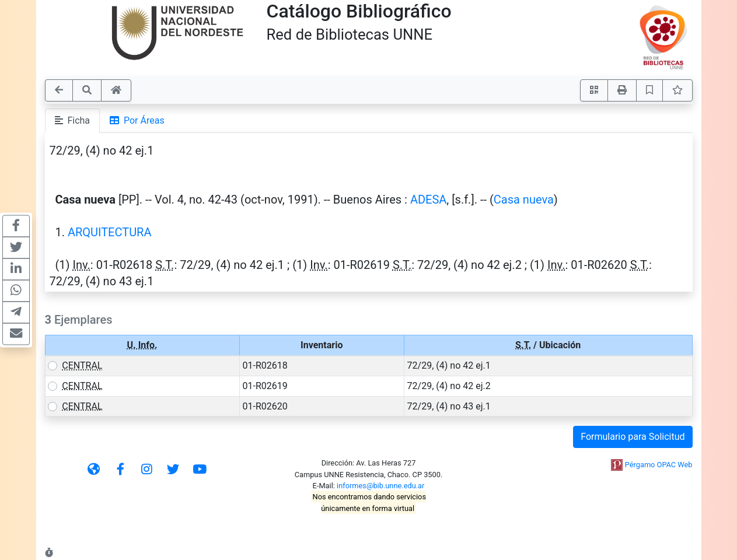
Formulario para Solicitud (633, 437)
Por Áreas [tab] (137, 120)
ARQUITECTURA (110, 232)
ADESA (428, 199)
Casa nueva (524, 199)
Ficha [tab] (73, 120)
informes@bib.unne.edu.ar (380, 486)
